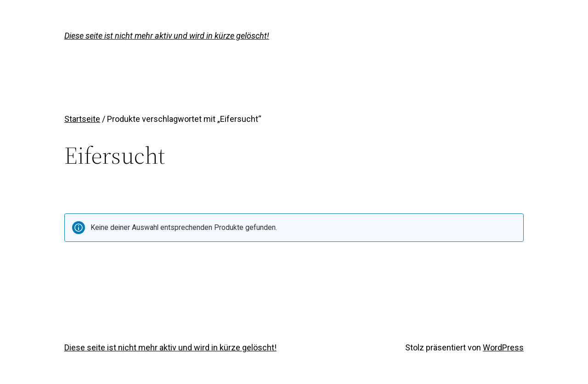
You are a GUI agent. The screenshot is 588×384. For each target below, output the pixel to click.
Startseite (82, 119)
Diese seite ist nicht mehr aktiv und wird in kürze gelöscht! (167, 36)
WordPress (503, 347)
